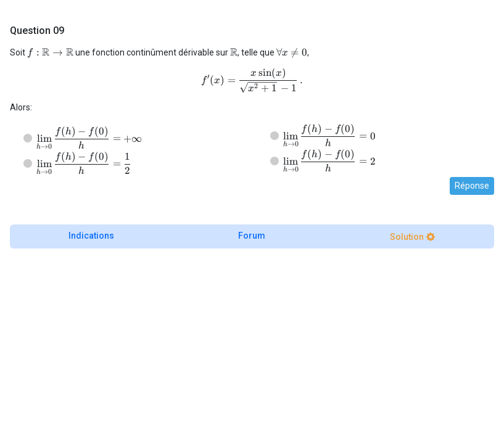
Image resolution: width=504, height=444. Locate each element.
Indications (91, 236)
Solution (407, 237)
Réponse (472, 186)
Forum (252, 236)
